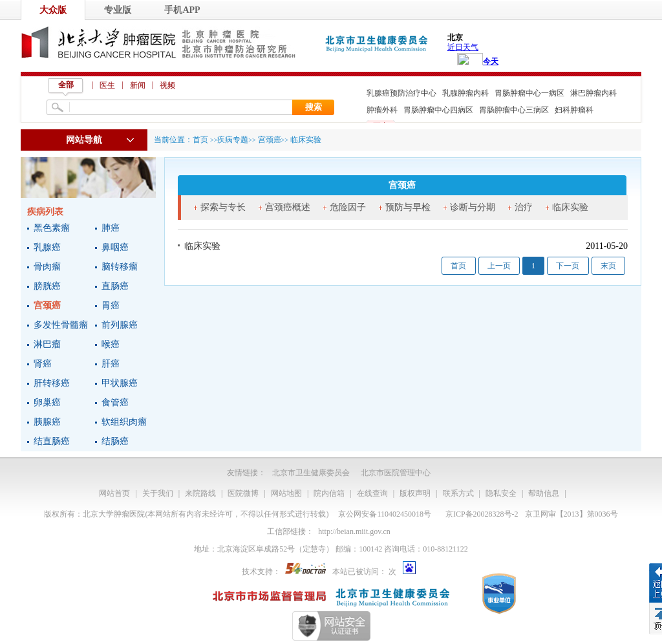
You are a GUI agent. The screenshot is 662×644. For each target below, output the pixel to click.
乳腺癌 (47, 247)
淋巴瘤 (47, 344)
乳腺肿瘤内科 (465, 93)
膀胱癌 (47, 286)
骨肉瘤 (47, 267)
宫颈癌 (47, 306)
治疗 (524, 207)
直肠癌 (115, 286)
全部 (66, 85)
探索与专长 (223, 207)
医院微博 (243, 493)
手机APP (182, 10)
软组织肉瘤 (124, 422)
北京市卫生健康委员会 (311, 473)
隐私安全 (501, 493)
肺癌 (111, 228)
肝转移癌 (52, 383)
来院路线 (200, 493)
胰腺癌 (47, 422)
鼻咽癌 (115, 247)
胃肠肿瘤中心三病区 (514, 110)
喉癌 (111, 344)
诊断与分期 (473, 207)
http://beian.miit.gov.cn (354, 531)
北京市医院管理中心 (396, 473)
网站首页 (114, 493)
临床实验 (570, 207)
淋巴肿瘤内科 (593, 93)
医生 (107, 85)
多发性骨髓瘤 (61, 325)
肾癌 (43, 364)
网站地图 (286, 493)
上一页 (499, 266)
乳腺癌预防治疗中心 (401, 93)
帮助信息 (544, 493)
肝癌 (111, 364)
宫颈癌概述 (288, 207)
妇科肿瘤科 (574, 110)
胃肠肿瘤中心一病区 (529, 93)
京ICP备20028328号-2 (482, 514)
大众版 (53, 10)
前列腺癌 (120, 325)
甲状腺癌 (120, 383)
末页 (608, 266)
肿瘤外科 (382, 110)
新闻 (138, 85)
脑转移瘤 (120, 267)
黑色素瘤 (52, 228)
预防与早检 (408, 207)
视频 (167, 85)
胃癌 (111, 306)
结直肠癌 (52, 441)
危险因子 (348, 207)
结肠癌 (115, 441)
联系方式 (458, 493)
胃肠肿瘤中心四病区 (438, 110)
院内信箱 (329, 493)
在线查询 (372, 493)
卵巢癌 (47, 403)
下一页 (568, 266)
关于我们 (158, 493)
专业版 (118, 10)
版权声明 (415, 493)
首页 (200, 140)
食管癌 (115, 403)
